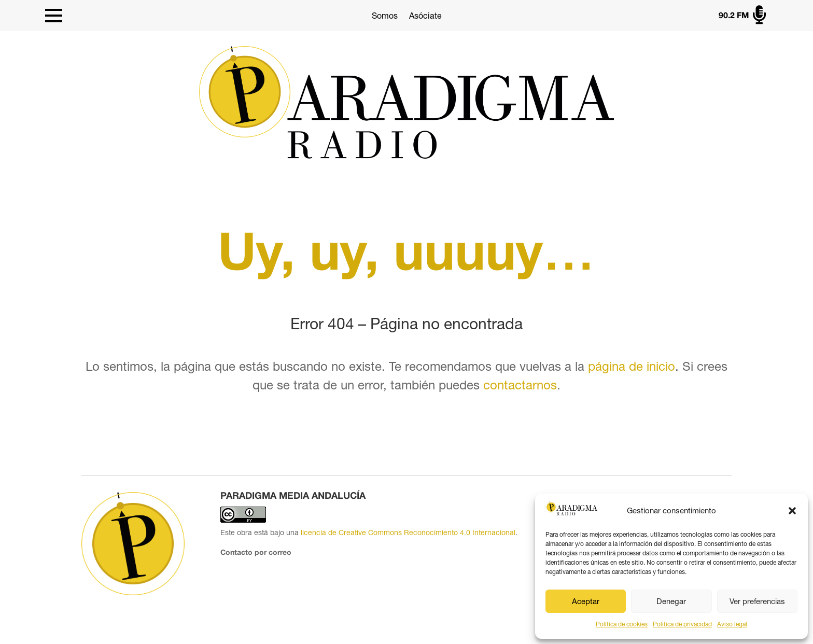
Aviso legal (732, 624)
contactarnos (520, 385)
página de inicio (632, 366)
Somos (385, 16)
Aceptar (586, 601)
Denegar (671, 601)
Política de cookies (622, 624)
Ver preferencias (757, 601)
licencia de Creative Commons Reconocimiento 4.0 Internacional (408, 533)
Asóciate (425, 16)
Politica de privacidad (682, 624)
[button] (792, 511)
